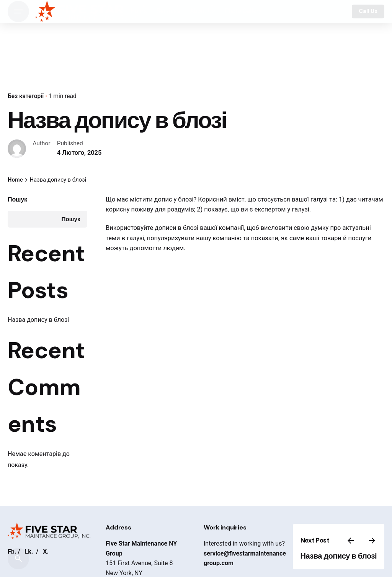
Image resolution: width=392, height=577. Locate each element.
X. (46, 552)
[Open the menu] (18, 11)
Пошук (17, 199)
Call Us (368, 11)
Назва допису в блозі (38, 320)
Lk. (29, 552)
